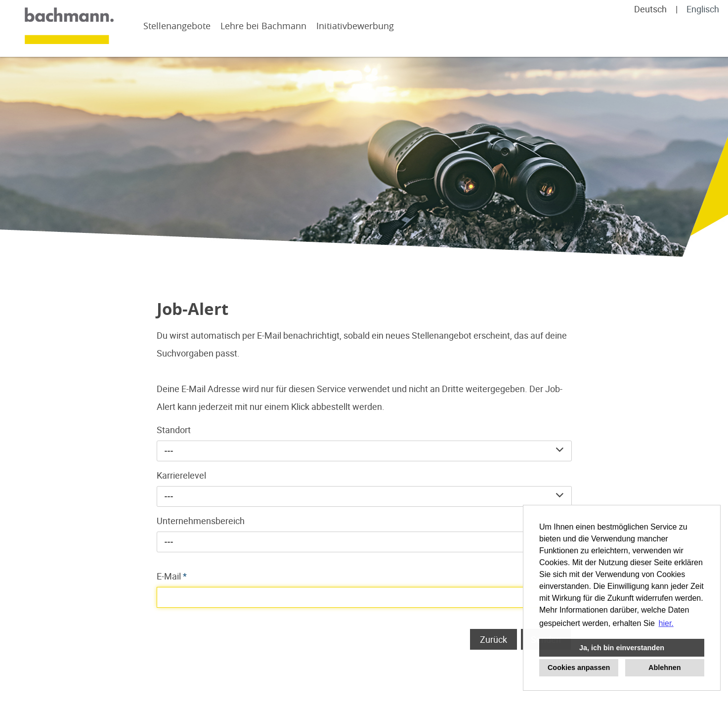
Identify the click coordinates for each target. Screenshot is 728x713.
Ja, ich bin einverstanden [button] (622, 648)
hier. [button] (666, 623)
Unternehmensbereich (201, 521)
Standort (174, 430)
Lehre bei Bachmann (263, 26)
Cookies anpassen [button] (579, 668)
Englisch (703, 9)
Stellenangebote (177, 26)
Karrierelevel (181, 475)
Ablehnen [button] (665, 668)
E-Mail (172, 576)
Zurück (493, 639)
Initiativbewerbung (355, 26)
